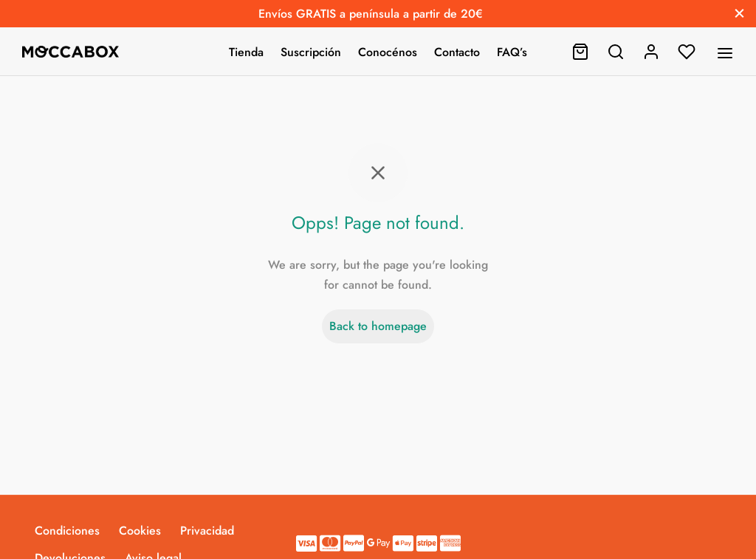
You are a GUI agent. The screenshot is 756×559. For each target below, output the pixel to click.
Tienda (246, 52)
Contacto (457, 52)
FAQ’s (512, 52)
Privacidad (207, 531)
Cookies (140, 531)
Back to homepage (378, 326)
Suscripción (311, 52)
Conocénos (388, 52)
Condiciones (67, 531)
